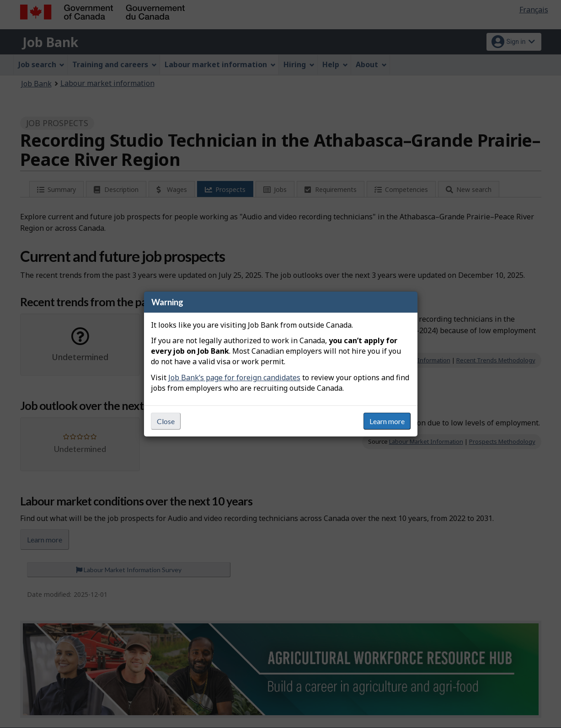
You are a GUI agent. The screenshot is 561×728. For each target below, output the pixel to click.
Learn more (387, 421)
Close (166, 421)
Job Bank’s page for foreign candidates (234, 377)
